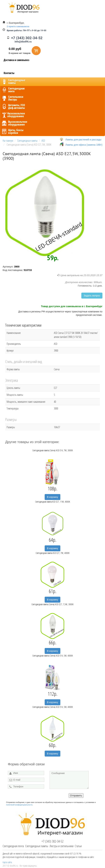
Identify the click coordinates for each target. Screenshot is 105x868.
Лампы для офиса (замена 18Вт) (84, 145)
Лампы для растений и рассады (83, 140)
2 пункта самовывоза (18, 26)
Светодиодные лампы (37, 846)
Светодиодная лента (13, 846)
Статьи (78, 846)
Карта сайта (7, 862)
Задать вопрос (92, 296)
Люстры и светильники (62, 846)
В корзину (52, 497)
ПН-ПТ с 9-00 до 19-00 (27, 30)
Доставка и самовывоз (17, 60)
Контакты (9, 73)
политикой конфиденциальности (19, 805)
